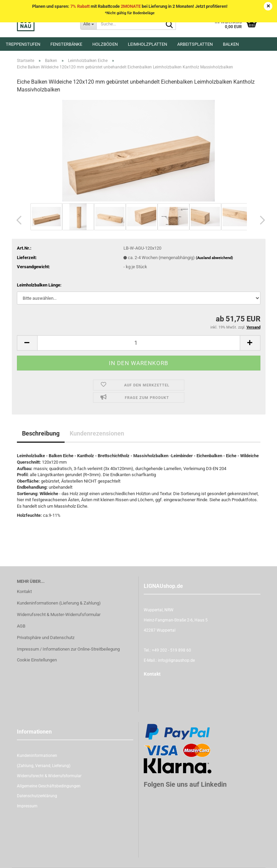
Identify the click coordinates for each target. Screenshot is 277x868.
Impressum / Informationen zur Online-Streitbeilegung (68, 649)
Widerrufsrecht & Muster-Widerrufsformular (59, 615)
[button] (17, 220)
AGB (21, 626)
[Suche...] (88, 24)
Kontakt (24, 591)
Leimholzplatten (147, 44)
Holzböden (105, 44)
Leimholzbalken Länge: (39, 285)
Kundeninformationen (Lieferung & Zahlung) (59, 603)
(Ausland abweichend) (214, 258)
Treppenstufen (23, 44)
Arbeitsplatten (195, 44)
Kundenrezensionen (97, 433)
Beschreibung (41, 433)
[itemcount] (139, 343)
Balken (231, 44)
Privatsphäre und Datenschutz (46, 638)
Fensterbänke (66, 44)
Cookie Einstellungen (37, 660)
